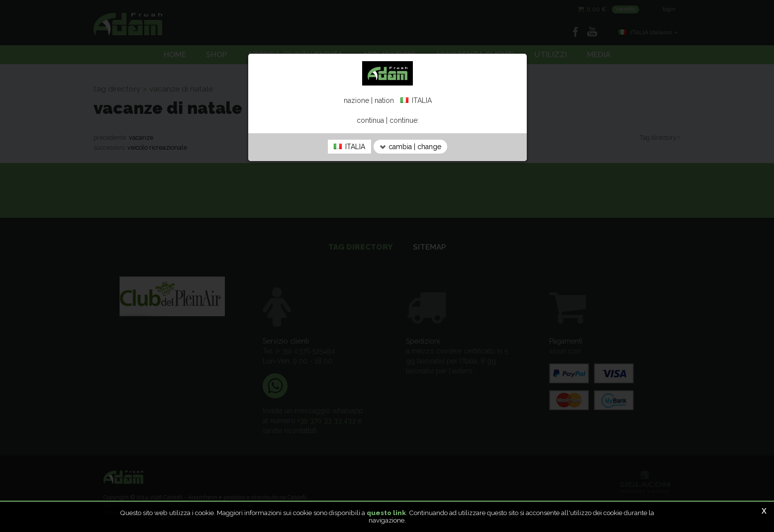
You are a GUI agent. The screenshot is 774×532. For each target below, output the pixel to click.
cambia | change (410, 147)
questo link (386, 513)
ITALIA (349, 147)
